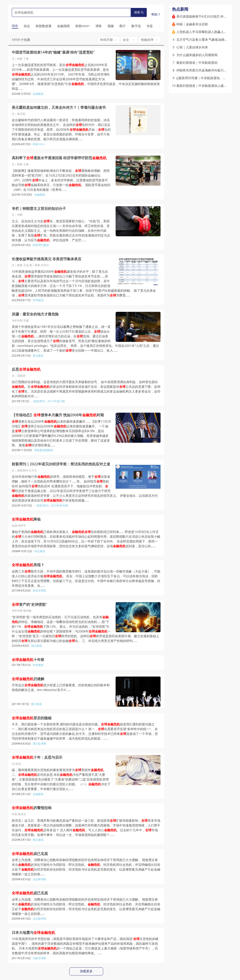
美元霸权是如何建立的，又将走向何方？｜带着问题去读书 (59, 108)
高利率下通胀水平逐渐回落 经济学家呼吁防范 (59, 158)
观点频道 (38, 356)
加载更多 (86, 971)
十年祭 (28, 660)
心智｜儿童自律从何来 (192, 47)
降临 (26, 519)
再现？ (28, 565)
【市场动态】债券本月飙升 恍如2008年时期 (58, 415)
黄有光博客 (40, 591)
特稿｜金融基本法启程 (192, 24)
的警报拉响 (32, 808)
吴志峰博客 (40, 879)
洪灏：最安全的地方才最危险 (35, 314)
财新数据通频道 (44, 450)
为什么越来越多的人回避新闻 (197, 55)
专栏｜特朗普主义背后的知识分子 (39, 209)
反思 (26, 369)
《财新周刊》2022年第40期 (51, 505)
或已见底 (30, 854)
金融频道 (38, 94)
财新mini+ (39, 144)
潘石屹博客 (40, 744)
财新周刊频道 (41, 245)
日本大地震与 (33, 933)
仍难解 (28, 679)
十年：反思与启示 (37, 757)
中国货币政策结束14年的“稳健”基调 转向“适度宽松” (53, 52)
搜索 (139, 12)
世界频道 (38, 300)
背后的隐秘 (32, 718)
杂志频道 (40, 551)
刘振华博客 (40, 958)
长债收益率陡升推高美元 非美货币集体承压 (47, 259)
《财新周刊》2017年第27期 (48, 401)
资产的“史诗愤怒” (29, 605)
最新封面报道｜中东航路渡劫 (197, 63)
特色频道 (38, 665)
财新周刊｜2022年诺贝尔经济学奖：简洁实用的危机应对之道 (61, 464)
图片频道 (37, 704)
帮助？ (156, 14)
